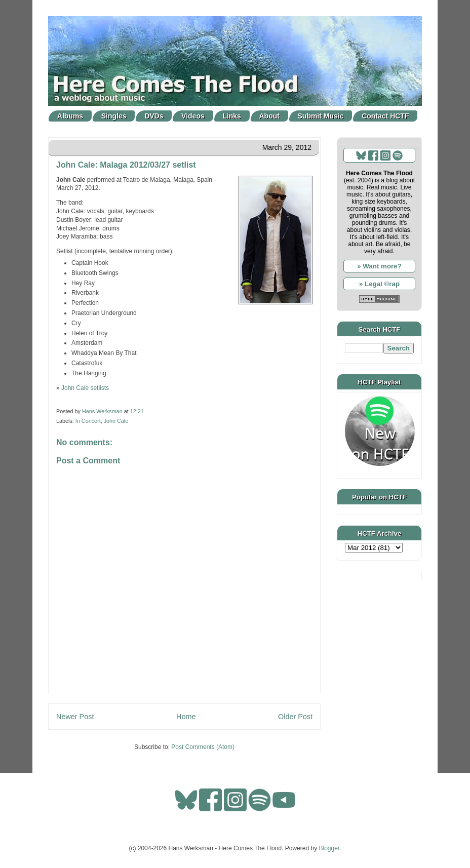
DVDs (154, 116)
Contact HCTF (385, 116)
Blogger (329, 848)
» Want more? (379, 266)
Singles (114, 116)
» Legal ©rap (379, 284)
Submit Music (321, 116)
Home (186, 717)
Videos (193, 116)
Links (232, 116)
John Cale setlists (85, 388)
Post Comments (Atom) (203, 747)
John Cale (116, 421)
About (269, 116)
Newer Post (75, 717)
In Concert (88, 421)
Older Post (295, 717)
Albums (70, 116)
